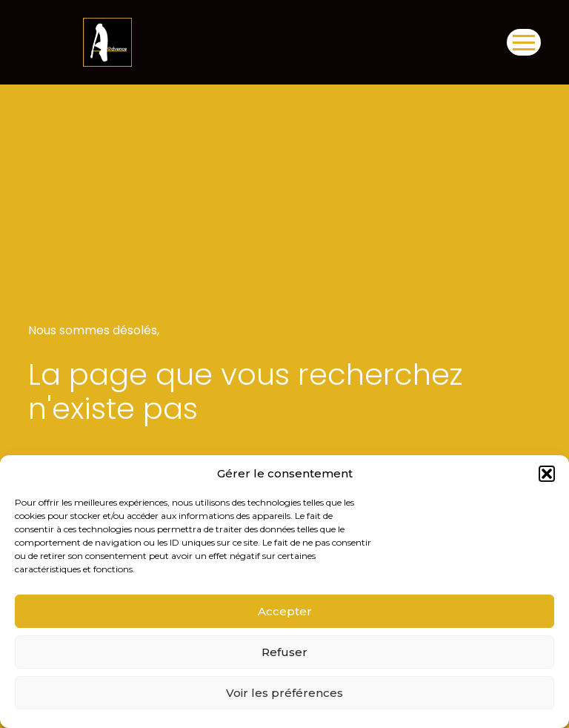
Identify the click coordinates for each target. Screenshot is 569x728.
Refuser (284, 652)
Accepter (285, 611)
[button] (547, 474)
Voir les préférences (284, 693)
